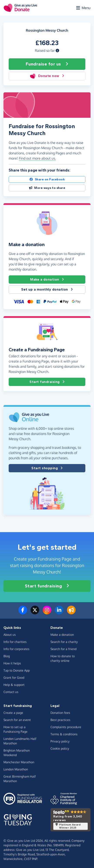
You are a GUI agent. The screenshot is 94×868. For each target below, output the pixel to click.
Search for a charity (64, 642)
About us (10, 635)
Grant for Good (14, 678)
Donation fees (60, 713)
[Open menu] (83, 8)
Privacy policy (60, 741)
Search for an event (17, 720)
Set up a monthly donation (47, 289)
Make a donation (47, 280)
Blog (7, 656)
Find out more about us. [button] (37, 158)
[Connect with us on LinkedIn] (59, 613)
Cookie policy (60, 748)
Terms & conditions (64, 734)
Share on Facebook (47, 179)
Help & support (14, 685)
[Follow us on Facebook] (23, 613)
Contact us (11, 692)
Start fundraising (47, 382)
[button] (57, 51)
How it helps (12, 663)
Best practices (60, 720)
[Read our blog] (71, 613)
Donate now (47, 76)
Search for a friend (63, 649)
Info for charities (15, 642)
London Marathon (16, 769)
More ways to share (47, 188)
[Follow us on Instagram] (47, 613)
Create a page (13, 713)
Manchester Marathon (19, 762)
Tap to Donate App (17, 670)
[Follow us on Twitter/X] (35, 613)
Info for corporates (16, 649)
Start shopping (47, 468)
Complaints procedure (66, 727)
